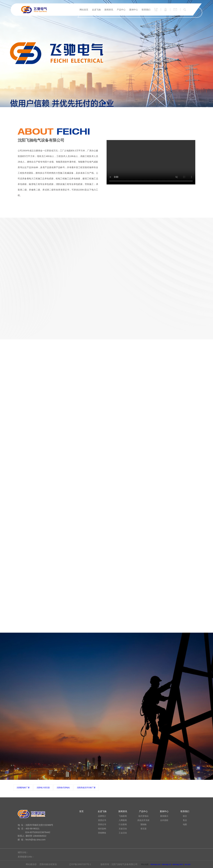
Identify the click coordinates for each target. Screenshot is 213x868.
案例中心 (134, 10)
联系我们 (146, 10)
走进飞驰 (96, 10)
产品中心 (121, 10)
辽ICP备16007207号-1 (80, 864)
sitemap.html (178, 864)
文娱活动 (123, 829)
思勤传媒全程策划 (48, 864)
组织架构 (102, 829)
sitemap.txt (166, 864)
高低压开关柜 (143, 820)
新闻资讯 (109, 10)
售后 (185, 820)
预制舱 (143, 825)
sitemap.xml (155, 864)
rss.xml (187, 864)
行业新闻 (123, 825)
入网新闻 (123, 820)
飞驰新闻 (123, 816)
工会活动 (123, 833)
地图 (185, 825)
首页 (81, 811)
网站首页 (84, 10)
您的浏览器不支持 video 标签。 (151, 162)
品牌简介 (102, 816)
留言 (185, 816)
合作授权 (164, 820)
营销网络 (102, 833)
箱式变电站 (143, 816)
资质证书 (102, 820)
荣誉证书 (102, 825)
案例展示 (164, 816)
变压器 (143, 829)
